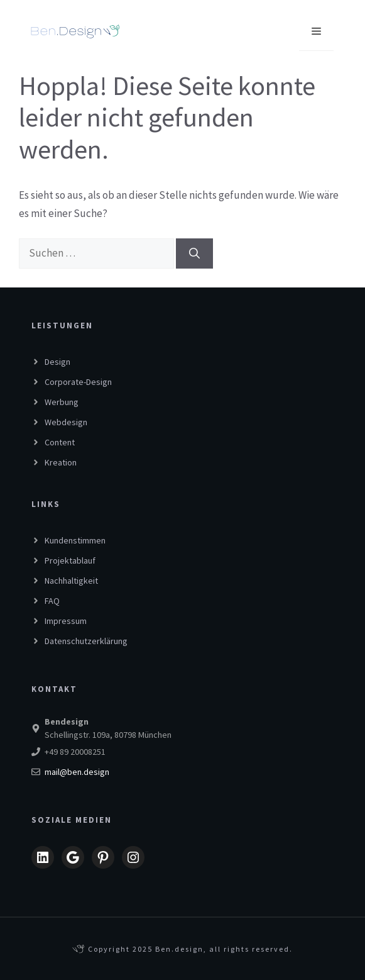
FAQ (52, 601)
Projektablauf (70, 560)
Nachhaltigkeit (71, 581)
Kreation (61, 462)
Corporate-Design (78, 382)
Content (60, 442)
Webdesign (66, 422)
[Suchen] (194, 253)
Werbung (62, 402)
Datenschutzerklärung (86, 641)
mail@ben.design (77, 772)
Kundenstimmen (75, 540)
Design (57, 362)
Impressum (66, 621)
